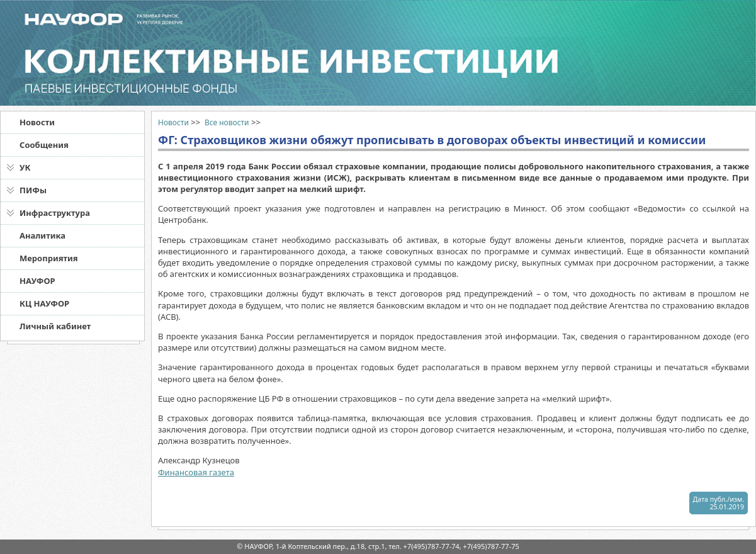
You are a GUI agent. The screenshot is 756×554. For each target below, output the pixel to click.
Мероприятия (49, 258)
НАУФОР (37, 281)
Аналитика (42, 235)
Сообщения (44, 145)
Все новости (227, 122)
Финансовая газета (196, 472)
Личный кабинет (55, 326)
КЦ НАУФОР (44, 303)
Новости (37, 122)
